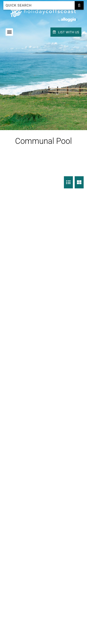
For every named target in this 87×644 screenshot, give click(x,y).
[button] (9, 32)
